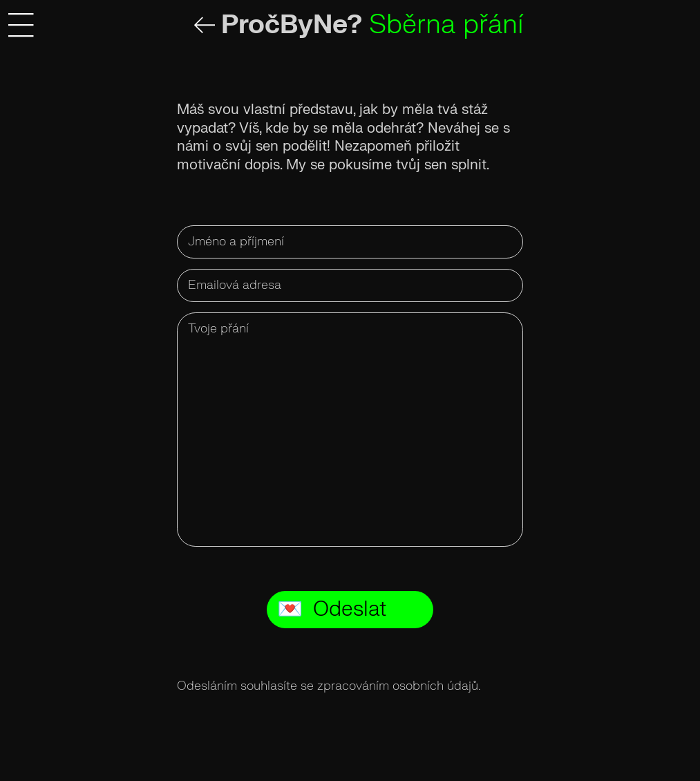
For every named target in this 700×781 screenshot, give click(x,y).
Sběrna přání (446, 25)
